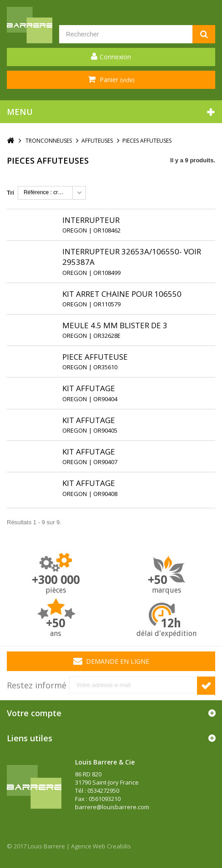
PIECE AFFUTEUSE (95, 357)
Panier (116, 80)
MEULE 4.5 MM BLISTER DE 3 (115, 325)
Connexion (115, 57)
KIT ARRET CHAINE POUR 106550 (122, 294)
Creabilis (119, 846)
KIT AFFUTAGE (89, 388)
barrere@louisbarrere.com (112, 807)
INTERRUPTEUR (91, 220)
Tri (10, 193)
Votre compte (34, 713)
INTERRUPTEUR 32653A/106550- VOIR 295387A (132, 257)
